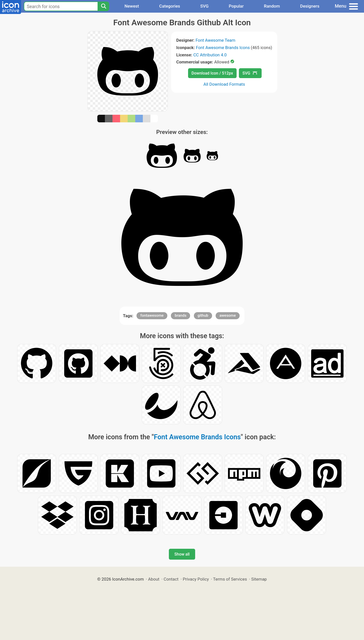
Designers (310, 6)
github (203, 315)
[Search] (103, 6)
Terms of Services (230, 579)
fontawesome (152, 315)
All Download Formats (224, 84)
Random (272, 6)
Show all (182, 554)
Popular (236, 6)
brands (180, 315)
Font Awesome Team (215, 40)
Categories (170, 6)
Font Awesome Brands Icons (223, 48)
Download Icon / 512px (212, 73)
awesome (228, 315)
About (154, 579)
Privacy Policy (196, 579)
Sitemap (259, 579)
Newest (132, 6)
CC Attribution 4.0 (210, 55)
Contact (171, 579)
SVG (204, 6)
